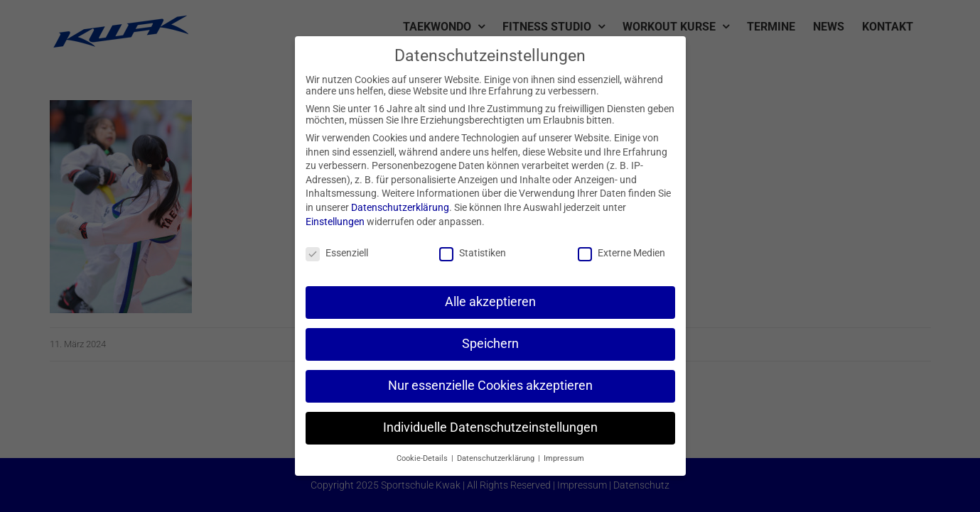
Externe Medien (621, 253)
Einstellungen (335, 222)
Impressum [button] (564, 458)
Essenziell (337, 253)
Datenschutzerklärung (400, 207)
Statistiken (473, 253)
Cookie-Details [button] (423, 458)
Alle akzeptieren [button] (490, 302)
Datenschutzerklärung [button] (497, 458)
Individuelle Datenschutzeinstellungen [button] (490, 427)
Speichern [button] (490, 344)
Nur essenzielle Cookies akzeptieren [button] (490, 386)
